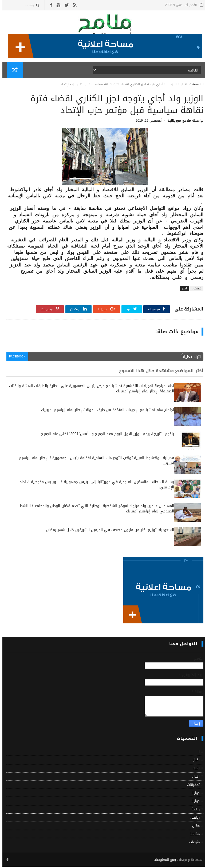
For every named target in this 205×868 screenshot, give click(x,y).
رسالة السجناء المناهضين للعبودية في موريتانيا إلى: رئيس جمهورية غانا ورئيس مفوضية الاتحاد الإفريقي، (94, 486)
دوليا (194, 794)
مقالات (192, 835)
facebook (15, 358)
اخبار (182, 85)
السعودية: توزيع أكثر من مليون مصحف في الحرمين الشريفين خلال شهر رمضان (108, 531)
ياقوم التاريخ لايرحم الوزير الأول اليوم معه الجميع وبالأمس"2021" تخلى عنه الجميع (105, 435)
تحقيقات (191, 786)
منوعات (192, 843)
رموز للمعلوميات (162, 861)
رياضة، (193, 819)
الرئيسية (195, 85)
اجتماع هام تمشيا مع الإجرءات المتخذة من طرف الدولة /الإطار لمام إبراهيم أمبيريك (105, 411)
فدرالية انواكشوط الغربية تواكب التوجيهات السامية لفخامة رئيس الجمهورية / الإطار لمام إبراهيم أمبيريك (94, 462)
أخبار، (194, 778)
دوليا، (193, 802)
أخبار (194, 761)
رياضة (193, 811)
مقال (194, 827)
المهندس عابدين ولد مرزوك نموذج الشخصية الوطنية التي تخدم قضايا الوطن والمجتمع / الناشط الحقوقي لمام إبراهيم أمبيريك (94, 510)
